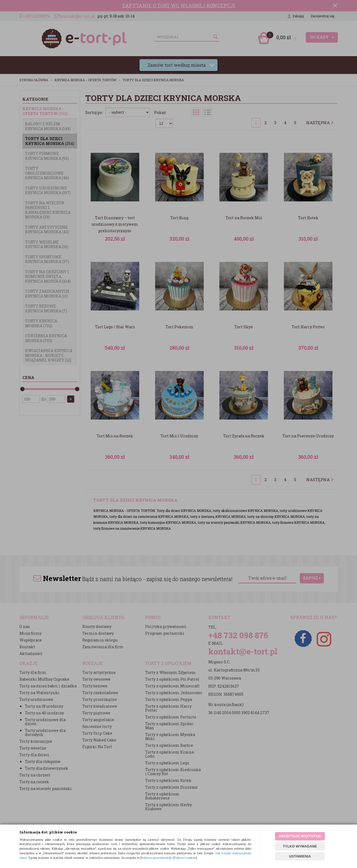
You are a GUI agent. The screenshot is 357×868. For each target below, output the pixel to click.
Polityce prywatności (156, 858)
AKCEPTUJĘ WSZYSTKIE (300, 836)
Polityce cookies (185, 858)
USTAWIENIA (300, 856)
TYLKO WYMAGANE (300, 846)
